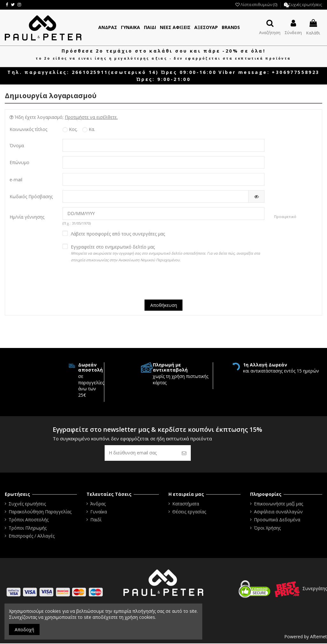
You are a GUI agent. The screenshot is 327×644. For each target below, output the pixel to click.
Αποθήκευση (164, 305)
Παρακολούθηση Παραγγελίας (40, 512)
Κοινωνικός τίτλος (28, 129)
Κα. (89, 129)
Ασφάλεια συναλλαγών (278, 512)
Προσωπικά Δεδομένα (277, 520)
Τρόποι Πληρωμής (28, 528)
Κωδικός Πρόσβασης (31, 197)
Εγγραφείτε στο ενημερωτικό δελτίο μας (165, 253)
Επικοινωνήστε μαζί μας (279, 504)
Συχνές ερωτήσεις (305, 4)
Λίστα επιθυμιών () (257, 4)
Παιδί (96, 520)
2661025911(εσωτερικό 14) (115, 72)
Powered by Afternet (306, 637)
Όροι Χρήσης (267, 528)
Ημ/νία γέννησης (27, 217)
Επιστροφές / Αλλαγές (32, 536)
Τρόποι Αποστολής (29, 520)
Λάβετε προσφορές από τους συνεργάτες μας (118, 234)
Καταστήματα (186, 504)
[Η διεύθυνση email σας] (141, 454)
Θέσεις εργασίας (189, 512)
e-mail (16, 180)
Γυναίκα (99, 512)
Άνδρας (98, 504)
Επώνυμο (19, 163)
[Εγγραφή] (184, 454)
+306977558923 (296, 72)
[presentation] (164, 283)
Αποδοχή (24, 630)
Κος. (70, 129)
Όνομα (17, 145)
